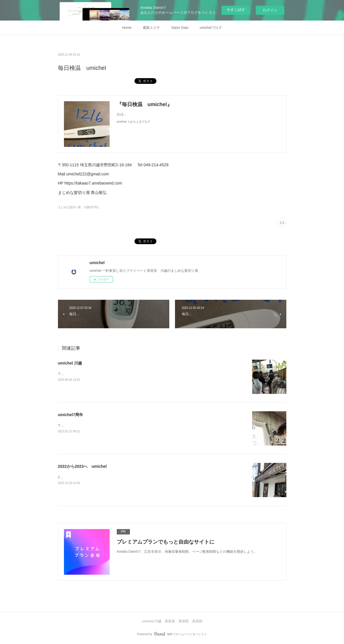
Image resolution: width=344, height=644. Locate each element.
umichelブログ (211, 28)
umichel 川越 (70, 363)
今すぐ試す (236, 10)
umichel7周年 (71, 415)
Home (127, 28)
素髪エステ (151, 28)
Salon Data (180, 28)
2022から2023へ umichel (82, 466)
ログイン (270, 10)
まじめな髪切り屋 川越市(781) (78, 207)
